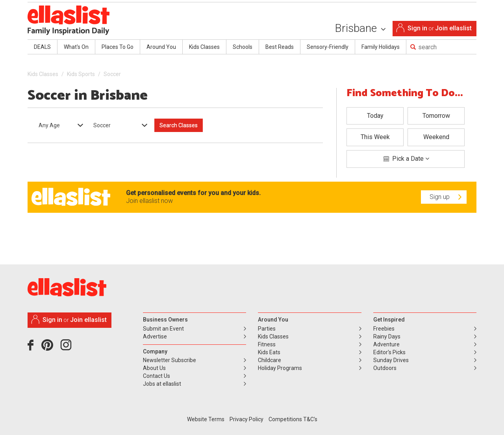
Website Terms (206, 419)
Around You (161, 47)
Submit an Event (163, 329)
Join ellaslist (453, 28)
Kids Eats (269, 352)
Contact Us (157, 376)
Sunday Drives (391, 360)
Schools (243, 47)
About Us (154, 368)
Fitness (267, 344)
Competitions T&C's (293, 419)
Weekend (436, 137)
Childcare (270, 360)
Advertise (155, 336)
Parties (267, 329)
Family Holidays (381, 47)
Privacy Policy (246, 419)
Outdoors (385, 368)
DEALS (42, 47)
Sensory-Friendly (328, 47)
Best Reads (280, 47)
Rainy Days (387, 336)
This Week (375, 137)
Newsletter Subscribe (170, 360)
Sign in (417, 28)
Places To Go (118, 47)
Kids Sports (81, 74)
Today (375, 116)
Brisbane (360, 28)
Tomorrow (436, 116)
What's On (76, 47)
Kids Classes (204, 47)
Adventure (386, 344)
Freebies (384, 329)
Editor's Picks (389, 352)
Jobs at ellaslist (162, 384)
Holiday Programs (280, 368)
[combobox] (58, 125)
